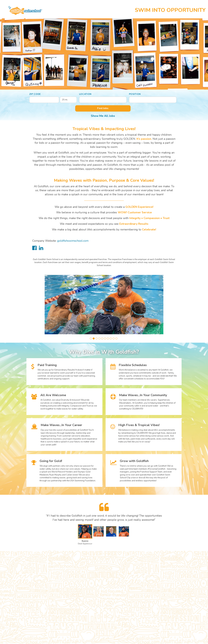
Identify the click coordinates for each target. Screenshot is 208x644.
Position (135, 94)
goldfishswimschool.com (73, 241)
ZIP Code (35, 94)
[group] (104, 305)
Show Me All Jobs (103, 116)
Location (85, 94)
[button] (91, 338)
